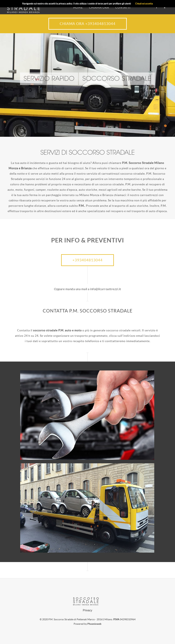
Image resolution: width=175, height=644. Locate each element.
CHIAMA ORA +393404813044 (88, 24)
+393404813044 (87, 260)
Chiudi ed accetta (144, 4)
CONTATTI (123, 7)
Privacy (87, 610)
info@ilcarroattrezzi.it (106, 289)
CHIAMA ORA (99, 7)
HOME (78, 7)
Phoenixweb (94, 624)
